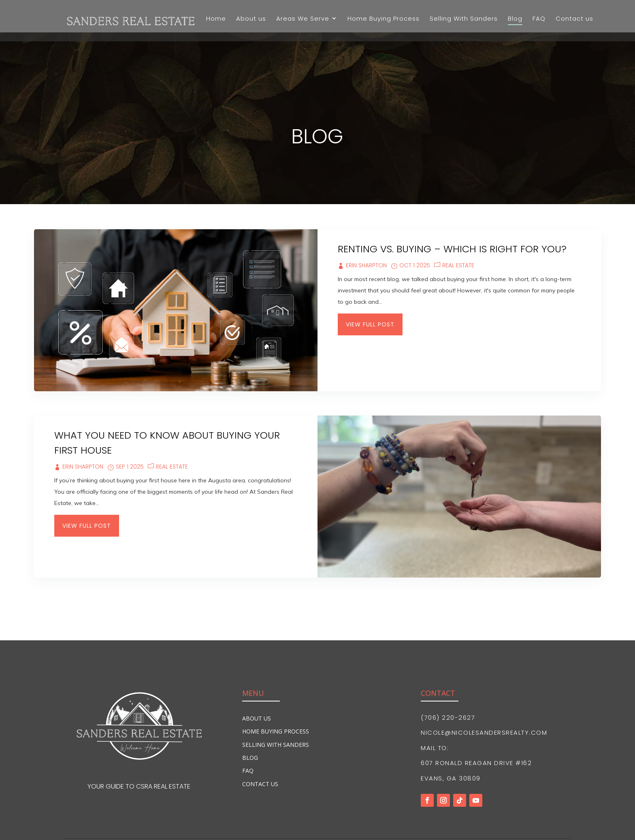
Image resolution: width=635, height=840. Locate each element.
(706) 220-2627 (448, 685)
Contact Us (260, 752)
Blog (250, 725)
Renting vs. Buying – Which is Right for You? (452, 216)
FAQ (248, 738)
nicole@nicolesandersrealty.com (484, 700)
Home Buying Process (276, 699)
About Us (257, 686)
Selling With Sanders (276, 712)
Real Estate (458, 233)
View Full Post (370, 292)
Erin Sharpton (366, 233)
